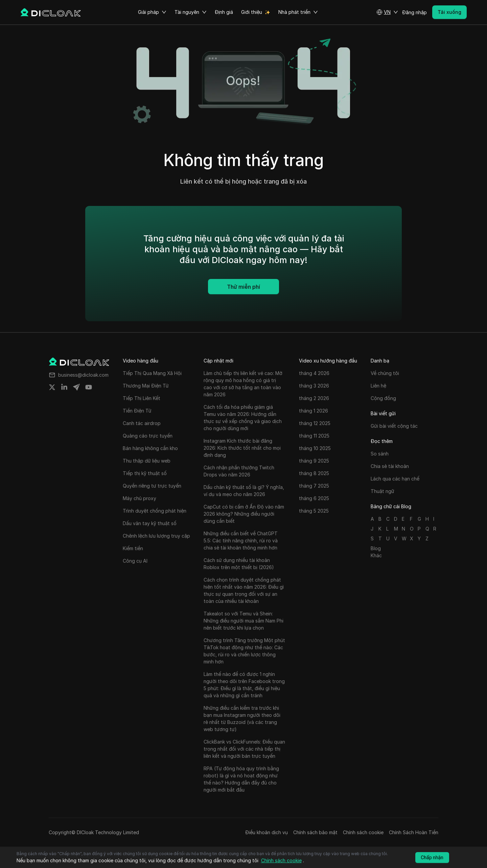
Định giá (224, 12)
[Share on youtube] (89, 387)
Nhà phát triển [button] (298, 12)
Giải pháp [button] (152, 12)
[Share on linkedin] (64, 387)
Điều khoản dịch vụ (266, 832)
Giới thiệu (252, 12)
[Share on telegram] (76, 387)
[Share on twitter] (52, 387)
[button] (387, 12)
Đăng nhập (414, 12)
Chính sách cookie (363, 832)
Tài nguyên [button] (191, 12)
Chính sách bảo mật (315, 832)
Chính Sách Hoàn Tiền (414, 832)
